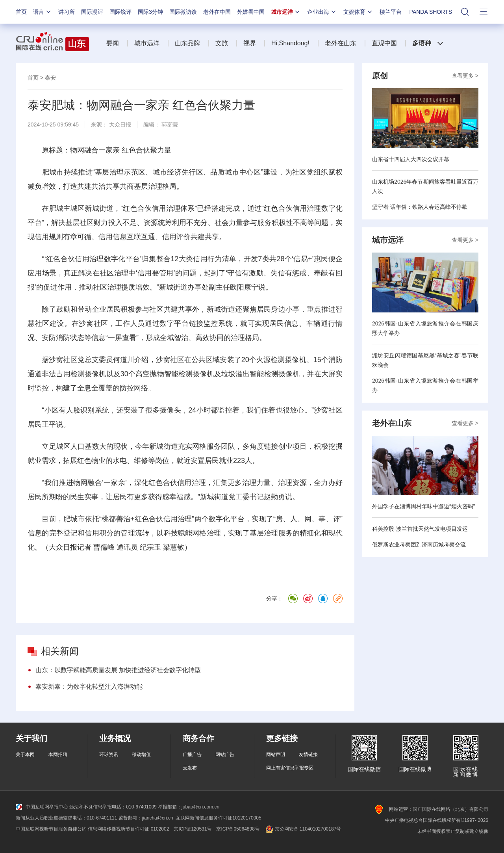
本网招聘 (58, 755)
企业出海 (322, 12)
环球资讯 (109, 755)
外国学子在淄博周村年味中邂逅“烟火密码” (423, 506)
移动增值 (141, 755)
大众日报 (120, 125)
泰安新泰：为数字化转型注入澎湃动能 (89, 687)
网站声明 (276, 755)
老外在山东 (341, 43)
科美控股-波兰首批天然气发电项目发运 (420, 529)
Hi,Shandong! (290, 43)
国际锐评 (120, 12)
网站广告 (225, 755)
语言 (43, 12)
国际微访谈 (183, 12)
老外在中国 (217, 12)
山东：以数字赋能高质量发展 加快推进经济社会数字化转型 (118, 670)
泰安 (50, 78)
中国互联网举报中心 (42, 807)
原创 (380, 76)
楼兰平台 (391, 12)
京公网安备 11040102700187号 (303, 829)
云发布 (190, 768)
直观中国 (384, 43)
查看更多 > (465, 76)
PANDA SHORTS (431, 12)
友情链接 (308, 755)
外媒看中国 (251, 12)
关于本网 (25, 755)
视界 (250, 43)
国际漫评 (92, 12)
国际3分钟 (150, 12)
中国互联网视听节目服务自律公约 (51, 829)
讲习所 (67, 12)
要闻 (113, 43)
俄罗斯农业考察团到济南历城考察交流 (419, 545)
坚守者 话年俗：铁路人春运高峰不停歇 (420, 207)
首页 (21, 12)
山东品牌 (187, 43)
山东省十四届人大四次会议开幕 (411, 159)
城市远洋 (286, 12)
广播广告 (192, 755)
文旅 (222, 43)
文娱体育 (358, 12)
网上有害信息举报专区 (290, 768)
